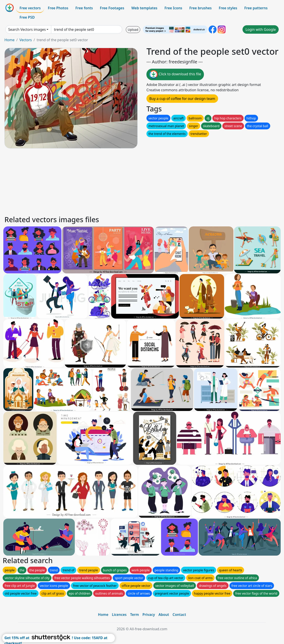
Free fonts (84, 8)
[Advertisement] (137, 181)
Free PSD (27, 17)
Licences (119, 615)
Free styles (228, 8)
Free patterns (256, 8)
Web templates (144, 8)
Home (10, 40)
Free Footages (112, 8)
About (164, 615)
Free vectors (30, 8)
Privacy (149, 615)
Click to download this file (175, 74)
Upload (133, 30)
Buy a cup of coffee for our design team (182, 99)
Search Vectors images (27, 29)
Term (134, 615)
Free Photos (58, 8)
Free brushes (200, 8)
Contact (179, 615)
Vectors (26, 40)
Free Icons (173, 8)
